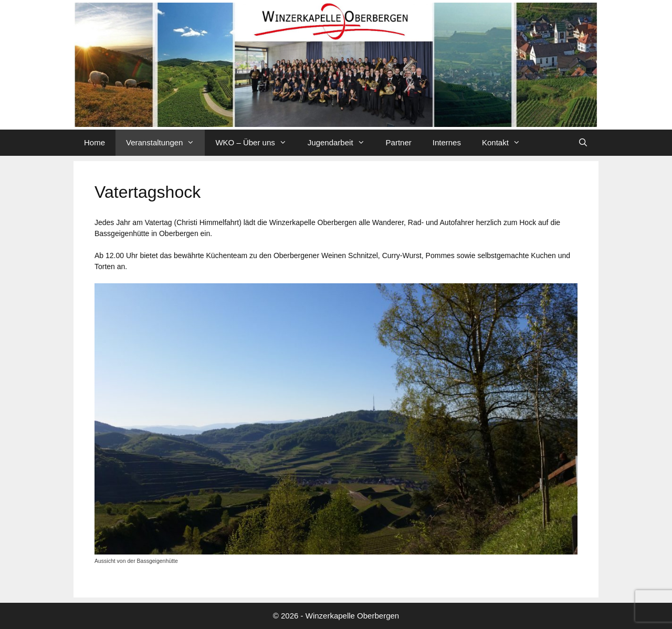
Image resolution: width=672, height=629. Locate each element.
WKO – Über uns (256, 143)
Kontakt (506, 143)
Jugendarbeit (342, 143)
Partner (399, 142)
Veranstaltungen (165, 143)
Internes (447, 142)
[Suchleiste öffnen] (583, 143)
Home (94, 142)
